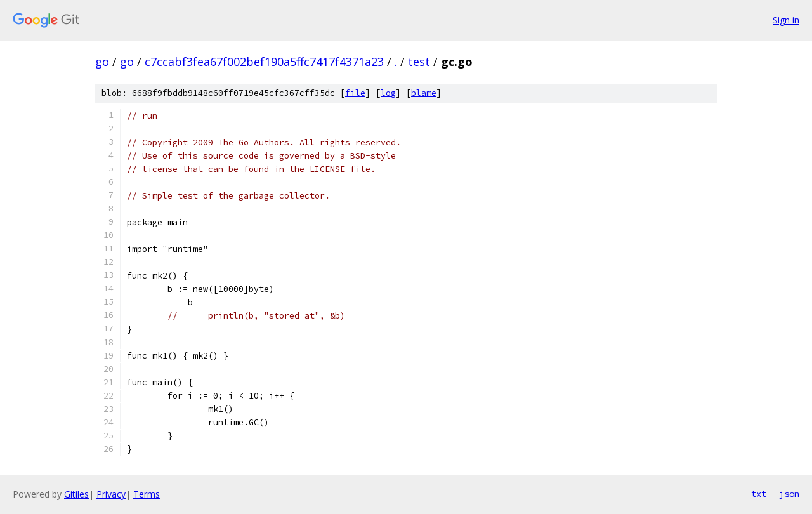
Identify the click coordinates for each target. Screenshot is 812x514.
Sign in (786, 20)
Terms (147, 494)
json (789, 494)
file (355, 93)
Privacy (111, 494)
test (419, 62)
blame (424, 93)
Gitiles (76, 494)
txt (759, 494)
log (388, 93)
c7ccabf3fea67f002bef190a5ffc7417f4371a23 (264, 62)
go (102, 62)
